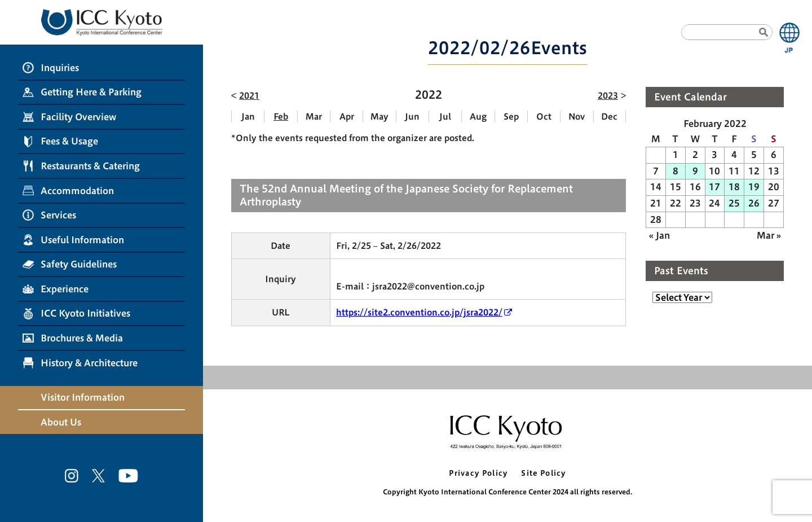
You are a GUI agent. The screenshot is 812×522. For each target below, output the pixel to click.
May (379, 117)
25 (734, 203)
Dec (609, 117)
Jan (248, 117)
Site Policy (543, 473)
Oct (544, 117)
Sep (511, 117)
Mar (314, 117)
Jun (412, 117)
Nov (577, 117)
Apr (347, 117)
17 (714, 187)
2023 (608, 96)
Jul (445, 117)
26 (754, 203)
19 (754, 187)
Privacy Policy (478, 473)
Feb (281, 117)
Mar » (769, 235)
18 (734, 187)
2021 (249, 96)
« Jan (659, 235)
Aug (478, 117)
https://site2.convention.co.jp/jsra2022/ (419, 312)
